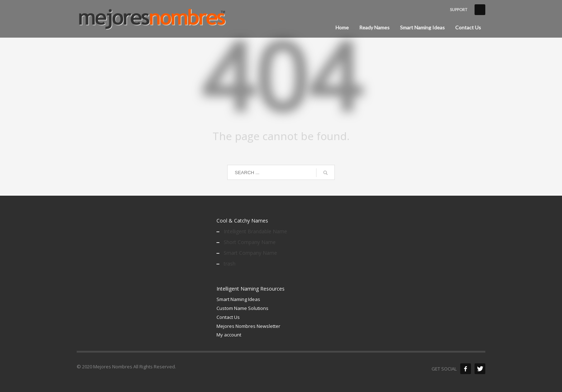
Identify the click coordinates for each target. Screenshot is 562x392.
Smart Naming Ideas (238, 299)
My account (229, 335)
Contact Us (228, 317)
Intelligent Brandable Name (255, 231)
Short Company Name (250, 242)
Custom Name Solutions (242, 308)
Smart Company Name (250, 253)
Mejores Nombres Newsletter (248, 326)
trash (230, 264)
